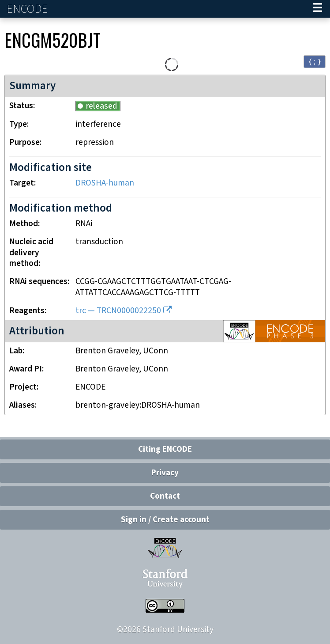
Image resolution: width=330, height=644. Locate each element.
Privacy (165, 473)
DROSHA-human (105, 183)
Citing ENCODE (165, 449)
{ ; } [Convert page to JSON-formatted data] (315, 61)
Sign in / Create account (165, 520)
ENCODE (28, 9)
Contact (165, 496)
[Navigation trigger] (318, 9)
